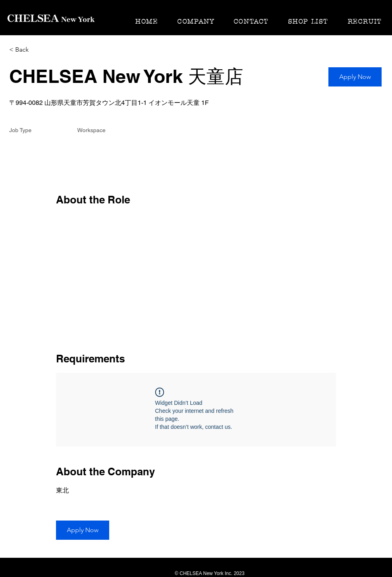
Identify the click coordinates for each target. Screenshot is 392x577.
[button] (196, 22)
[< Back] (38, 50)
